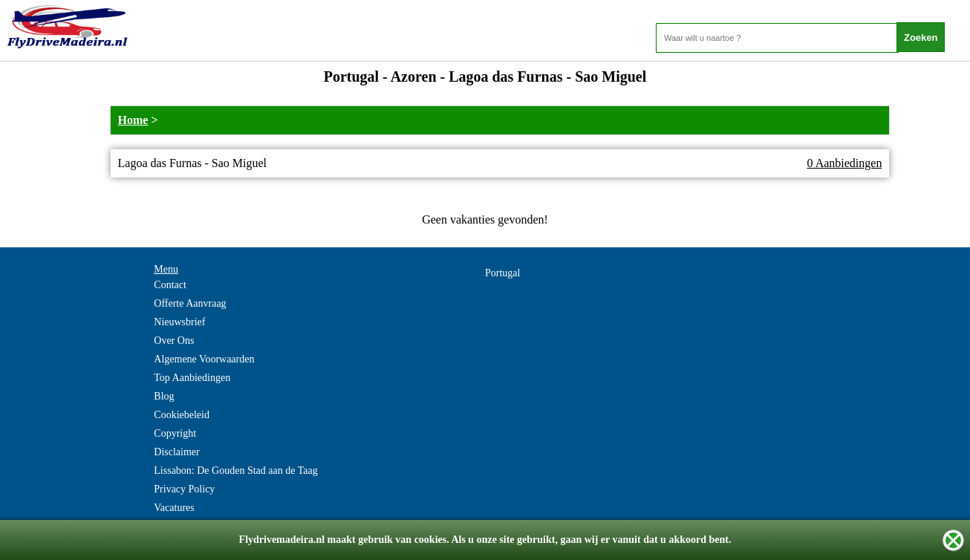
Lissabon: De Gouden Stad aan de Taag (235, 471)
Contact (170, 285)
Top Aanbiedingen (192, 378)
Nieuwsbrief (179, 322)
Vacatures (174, 508)
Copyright (175, 433)
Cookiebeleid (182, 415)
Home (133, 120)
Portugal (502, 273)
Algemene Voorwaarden (204, 359)
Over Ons (174, 341)
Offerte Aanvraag (190, 303)
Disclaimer (176, 452)
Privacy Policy (184, 489)
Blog (164, 396)
